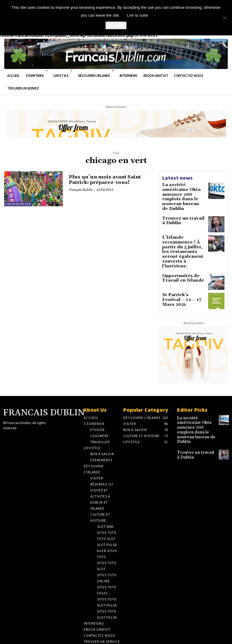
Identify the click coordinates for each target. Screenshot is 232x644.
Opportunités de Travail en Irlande (180, 260)
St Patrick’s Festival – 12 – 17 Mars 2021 (183, 279)
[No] (224, 18)
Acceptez (116, 25)
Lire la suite (138, 15)
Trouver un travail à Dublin (182, 211)
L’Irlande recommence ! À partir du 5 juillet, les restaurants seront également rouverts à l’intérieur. (184, 239)
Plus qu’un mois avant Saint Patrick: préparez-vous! (109, 180)
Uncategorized (18, 204)
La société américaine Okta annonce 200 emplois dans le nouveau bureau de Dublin (183, 193)
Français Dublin (81, 191)
